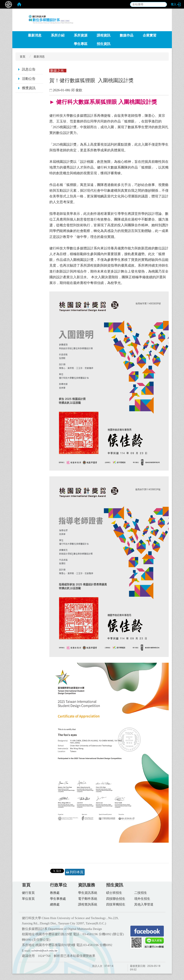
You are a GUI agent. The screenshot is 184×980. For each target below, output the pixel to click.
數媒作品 (127, 35)
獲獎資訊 (29, 88)
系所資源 (81, 35)
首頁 (23, 57)
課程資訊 (104, 35)
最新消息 (35, 35)
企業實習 (150, 35)
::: (163, 30)
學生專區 (81, 44)
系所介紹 (58, 35)
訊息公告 (29, 69)
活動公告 (29, 79)
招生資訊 (104, 44)
